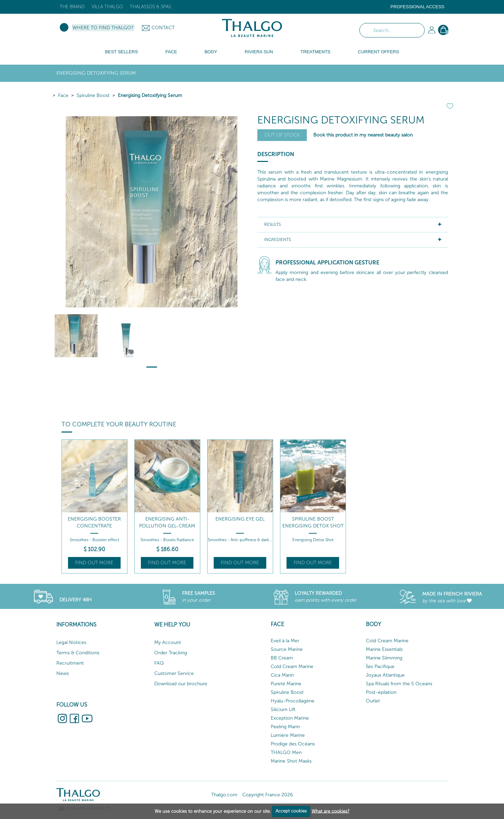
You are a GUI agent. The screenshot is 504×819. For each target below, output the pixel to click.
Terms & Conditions (78, 653)
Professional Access (417, 7)
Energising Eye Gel (240, 519)
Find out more (94, 563)
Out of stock (282, 135)
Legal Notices (71, 642)
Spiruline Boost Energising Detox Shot (313, 522)
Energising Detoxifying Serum (150, 95)
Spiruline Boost (93, 95)
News (63, 673)
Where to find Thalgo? (103, 28)
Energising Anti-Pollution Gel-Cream (167, 522)
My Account (168, 642)
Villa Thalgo (107, 7)
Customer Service (174, 673)
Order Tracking (171, 653)
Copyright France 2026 (267, 795)
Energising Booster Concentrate (94, 522)
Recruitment (70, 663)
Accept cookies (291, 811)
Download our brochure (181, 684)
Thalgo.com (224, 795)
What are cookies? (331, 811)
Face (63, 95)
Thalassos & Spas (150, 7)
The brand (72, 7)
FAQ (159, 663)
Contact (163, 28)
